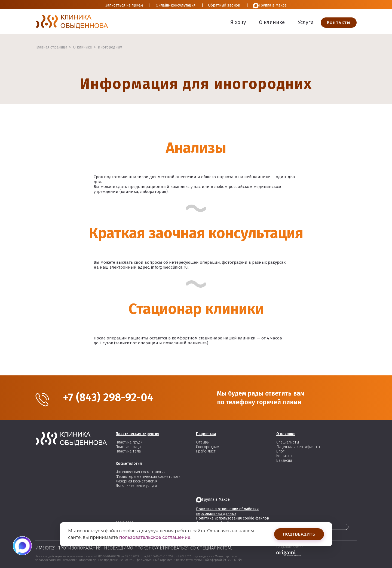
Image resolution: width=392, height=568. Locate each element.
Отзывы (203, 442)
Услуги (306, 22)
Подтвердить (299, 534)
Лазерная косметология (137, 481)
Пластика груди (129, 442)
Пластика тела (128, 451)
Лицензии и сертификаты (298, 447)
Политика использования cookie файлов (232, 518)
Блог (280, 451)
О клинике (272, 22)
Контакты (339, 22)
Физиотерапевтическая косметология (149, 477)
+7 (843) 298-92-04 (108, 397)
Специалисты (288, 442)
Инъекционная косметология (141, 472)
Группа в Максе (270, 6)
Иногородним (110, 47)
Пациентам (206, 434)
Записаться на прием (124, 5)
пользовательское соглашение (155, 537)
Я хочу (238, 22)
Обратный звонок (224, 5)
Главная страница (51, 47)
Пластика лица (128, 447)
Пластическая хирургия (137, 434)
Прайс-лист (206, 451)
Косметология (129, 464)
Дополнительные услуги (136, 486)
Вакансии (284, 461)
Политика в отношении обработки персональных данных (227, 511)
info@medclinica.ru (169, 267)
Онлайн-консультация (176, 5)
